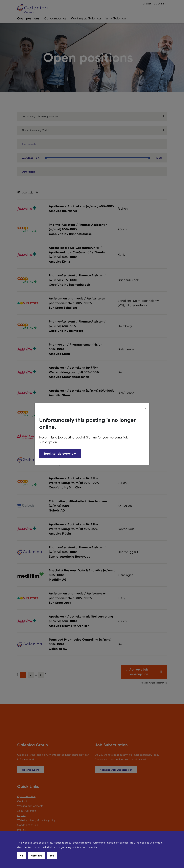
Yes (52, 856)
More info (37, 856)
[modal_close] (146, 407)
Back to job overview (60, 454)
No (21, 856)
